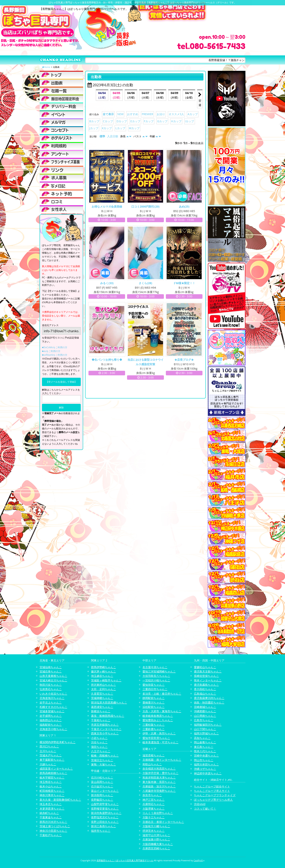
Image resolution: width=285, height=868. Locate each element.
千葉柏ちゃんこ (101, 720)
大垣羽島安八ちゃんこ (156, 676)
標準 (102, 136)
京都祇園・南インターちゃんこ (162, 760)
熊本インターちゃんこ (208, 680)
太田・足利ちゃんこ (104, 689)
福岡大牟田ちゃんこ (206, 764)
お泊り (161, 114)
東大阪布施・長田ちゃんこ (159, 782)
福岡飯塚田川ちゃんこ (208, 725)
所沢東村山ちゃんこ (104, 685)
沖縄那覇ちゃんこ (205, 711)
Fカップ (149, 121)
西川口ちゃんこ (49, 746)
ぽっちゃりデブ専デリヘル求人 (213, 800)
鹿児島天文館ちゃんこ (208, 671)
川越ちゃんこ (48, 764)
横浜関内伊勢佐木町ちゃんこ (58, 742)
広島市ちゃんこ (204, 720)
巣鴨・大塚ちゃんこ (104, 764)
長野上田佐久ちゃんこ (105, 822)
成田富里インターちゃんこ (56, 769)
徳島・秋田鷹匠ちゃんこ (209, 702)
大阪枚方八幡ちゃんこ (156, 826)
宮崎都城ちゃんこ (205, 707)
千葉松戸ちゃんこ (51, 835)
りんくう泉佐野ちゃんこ (158, 813)
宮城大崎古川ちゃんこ (53, 680)
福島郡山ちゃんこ (51, 720)
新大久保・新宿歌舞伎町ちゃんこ (60, 800)
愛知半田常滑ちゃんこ (156, 738)
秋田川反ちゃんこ (51, 685)
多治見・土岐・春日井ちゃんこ (162, 694)
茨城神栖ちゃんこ (102, 698)
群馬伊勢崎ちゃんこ (104, 667)
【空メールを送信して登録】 (61, 382)
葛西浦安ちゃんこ (102, 707)
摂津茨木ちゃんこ (154, 831)
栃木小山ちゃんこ (51, 786)
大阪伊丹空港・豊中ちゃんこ (161, 773)
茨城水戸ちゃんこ (51, 755)
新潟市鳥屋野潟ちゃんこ (106, 813)
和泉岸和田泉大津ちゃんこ (159, 777)
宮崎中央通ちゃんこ (206, 756)
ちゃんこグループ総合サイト (212, 786)
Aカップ (193, 114)
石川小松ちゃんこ (102, 777)
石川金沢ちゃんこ (102, 786)
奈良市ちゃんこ (152, 795)
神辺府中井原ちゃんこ (208, 773)
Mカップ (134, 128)
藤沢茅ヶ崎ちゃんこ (104, 671)
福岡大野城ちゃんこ (206, 733)
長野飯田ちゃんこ (102, 800)
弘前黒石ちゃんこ (51, 689)
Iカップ (190, 121)
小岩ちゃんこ (99, 738)
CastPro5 (198, 860)
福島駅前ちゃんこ (51, 725)
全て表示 (108, 114)
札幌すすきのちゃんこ (53, 707)
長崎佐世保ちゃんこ (206, 676)
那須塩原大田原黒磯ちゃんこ (109, 702)
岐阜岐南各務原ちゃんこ (158, 716)
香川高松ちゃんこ (205, 689)
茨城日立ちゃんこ (102, 760)
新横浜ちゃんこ (101, 711)
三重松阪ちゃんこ (154, 725)
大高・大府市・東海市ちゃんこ (162, 711)
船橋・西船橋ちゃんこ (105, 756)
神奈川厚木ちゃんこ (52, 795)
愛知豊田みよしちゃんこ (158, 720)
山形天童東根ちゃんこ (53, 676)
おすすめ (133, 114)
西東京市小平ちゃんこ (105, 733)
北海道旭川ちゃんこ (52, 698)
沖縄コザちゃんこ (205, 769)
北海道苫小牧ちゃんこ (53, 729)
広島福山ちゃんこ (205, 694)
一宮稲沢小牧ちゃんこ (156, 680)
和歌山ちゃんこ (152, 764)
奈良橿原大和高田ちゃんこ (159, 769)
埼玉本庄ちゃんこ (51, 804)
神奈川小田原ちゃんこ (53, 831)
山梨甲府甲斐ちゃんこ (105, 804)
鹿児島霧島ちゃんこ (206, 685)
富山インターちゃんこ (105, 791)
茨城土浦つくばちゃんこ (55, 826)
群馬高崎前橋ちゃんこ (53, 773)
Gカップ (162, 121)
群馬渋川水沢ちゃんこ (53, 822)
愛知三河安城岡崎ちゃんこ (159, 671)
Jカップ (94, 128)
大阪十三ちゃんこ (154, 817)
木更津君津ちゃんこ (52, 809)
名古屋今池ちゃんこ (155, 667)
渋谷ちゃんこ (99, 742)
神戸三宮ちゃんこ (154, 800)
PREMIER (147, 114)
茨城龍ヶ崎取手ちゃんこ (106, 680)
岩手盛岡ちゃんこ (51, 716)
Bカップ (94, 121)
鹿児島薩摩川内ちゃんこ (209, 698)
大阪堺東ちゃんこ (154, 809)
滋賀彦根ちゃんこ (154, 755)
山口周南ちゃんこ (205, 716)
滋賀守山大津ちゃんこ (156, 835)
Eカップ (135, 121)
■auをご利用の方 (51, 351)
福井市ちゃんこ (101, 831)
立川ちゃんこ (48, 751)
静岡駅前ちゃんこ (154, 698)
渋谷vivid (200, 804)
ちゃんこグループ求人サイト (212, 791)
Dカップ (122, 121)
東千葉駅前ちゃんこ (52, 760)
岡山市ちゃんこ (204, 760)
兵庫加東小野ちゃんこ (156, 839)
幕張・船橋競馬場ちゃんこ (108, 716)
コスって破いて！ (205, 809)
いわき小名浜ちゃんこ (53, 694)
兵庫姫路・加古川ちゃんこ (159, 786)
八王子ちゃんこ (101, 751)
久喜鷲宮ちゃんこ (102, 694)
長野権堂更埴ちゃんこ (105, 809)
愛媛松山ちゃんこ (205, 667)
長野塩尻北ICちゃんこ (105, 817)
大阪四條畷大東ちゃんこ (158, 844)
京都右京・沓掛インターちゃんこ (163, 822)
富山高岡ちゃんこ (102, 782)
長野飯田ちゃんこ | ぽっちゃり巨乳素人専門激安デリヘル (125, 860)
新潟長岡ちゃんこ (102, 795)
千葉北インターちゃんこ (106, 729)
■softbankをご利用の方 (55, 355)
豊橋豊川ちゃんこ (154, 702)
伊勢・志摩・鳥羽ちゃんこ (159, 733)
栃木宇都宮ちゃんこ (52, 777)
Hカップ (176, 121)
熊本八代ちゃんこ (205, 751)
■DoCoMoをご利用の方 (55, 347)
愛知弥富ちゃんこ (154, 685)
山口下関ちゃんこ (205, 729)
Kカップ (107, 128)
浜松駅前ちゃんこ (154, 707)
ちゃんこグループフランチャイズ (215, 795)
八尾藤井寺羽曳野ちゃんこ (159, 791)
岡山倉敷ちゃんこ (205, 742)
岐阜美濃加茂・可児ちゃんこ (161, 742)
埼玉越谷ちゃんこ (102, 676)
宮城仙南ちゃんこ (51, 667)
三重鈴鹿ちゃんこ (154, 729)
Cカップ (108, 121)
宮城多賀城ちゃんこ (52, 711)
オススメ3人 (176, 114)
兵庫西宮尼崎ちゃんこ (156, 848)
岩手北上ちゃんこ (51, 702)
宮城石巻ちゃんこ (51, 671)
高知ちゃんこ (202, 738)
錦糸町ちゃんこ (49, 813)
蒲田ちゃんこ (99, 747)
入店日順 (113, 136)
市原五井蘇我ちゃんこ (105, 725)
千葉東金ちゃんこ (51, 817)
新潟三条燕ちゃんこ (104, 826)
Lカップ (120, 128)
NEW (120, 114)
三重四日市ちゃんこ (155, 689)
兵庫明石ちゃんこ (154, 804)
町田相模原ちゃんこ (52, 791)
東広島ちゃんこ (204, 747)
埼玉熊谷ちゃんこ (51, 782)
